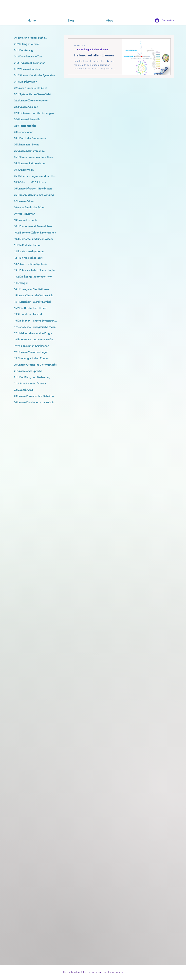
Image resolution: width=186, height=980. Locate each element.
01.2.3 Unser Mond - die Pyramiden (34, 75)
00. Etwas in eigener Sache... (30, 38)
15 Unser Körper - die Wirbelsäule (34, 295)
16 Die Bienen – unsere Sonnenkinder (36, 321)
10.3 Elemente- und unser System (33, 239)
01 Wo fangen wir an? (27, 44)
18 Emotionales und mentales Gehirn (36, 339)
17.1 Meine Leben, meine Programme (36, 333)
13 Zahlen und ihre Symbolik (31, 264)
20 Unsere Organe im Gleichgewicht (35, 365)
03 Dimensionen (24, 132)
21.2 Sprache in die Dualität (30, 384)
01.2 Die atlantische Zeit (28, 57)
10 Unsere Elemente (26, 220)
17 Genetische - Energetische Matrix (35, 327)
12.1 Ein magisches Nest (28, 258)
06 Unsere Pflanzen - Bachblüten (33, 189)
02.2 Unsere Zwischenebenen (31, 101)
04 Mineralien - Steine (27, 145)
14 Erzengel (21, 283)
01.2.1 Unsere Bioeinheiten (30, 63)
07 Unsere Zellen (24, 201)
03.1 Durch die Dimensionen (31, 138)
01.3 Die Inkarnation (26, 82)
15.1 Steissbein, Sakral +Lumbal (32, 302)
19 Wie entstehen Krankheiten (32, 346)
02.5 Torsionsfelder (25, 126)
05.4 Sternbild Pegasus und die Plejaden (36, 176)
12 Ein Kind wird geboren (29, 251)
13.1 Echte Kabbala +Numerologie (34, 270)
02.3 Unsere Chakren (26, 107)
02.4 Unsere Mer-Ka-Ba (27, 119)
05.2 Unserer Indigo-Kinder (30, 163)
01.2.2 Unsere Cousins (27, 69)
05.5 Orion (20, 182)
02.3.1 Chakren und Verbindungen (34, 113)
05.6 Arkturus (39, 182)
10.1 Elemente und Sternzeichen (33, 226)
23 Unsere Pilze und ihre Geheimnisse (36, 396)
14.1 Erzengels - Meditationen (31, 289)
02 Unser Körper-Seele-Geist (31, 88)
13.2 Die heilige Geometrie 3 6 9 (33, 277)
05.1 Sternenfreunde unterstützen (33, 157)
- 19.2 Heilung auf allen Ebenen (91, 50)
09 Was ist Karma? (24, 214)
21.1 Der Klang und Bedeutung (32, 377)
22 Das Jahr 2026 (24, 390)
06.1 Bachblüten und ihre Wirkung (34, 195)
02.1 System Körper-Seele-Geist (32, 94)
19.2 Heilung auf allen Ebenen (32, 358)
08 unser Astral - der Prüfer (29, 207)
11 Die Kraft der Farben (28, 245)
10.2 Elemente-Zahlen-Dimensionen (35, 233)
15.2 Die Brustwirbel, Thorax (30, 308)
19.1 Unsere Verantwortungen (31, 352)
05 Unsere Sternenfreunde (29, 151)
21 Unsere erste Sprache (28, 371)
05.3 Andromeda (24, 170)
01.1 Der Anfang (23, 50)
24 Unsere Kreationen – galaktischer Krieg (36, 402)
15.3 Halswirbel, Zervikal (28, 314)
